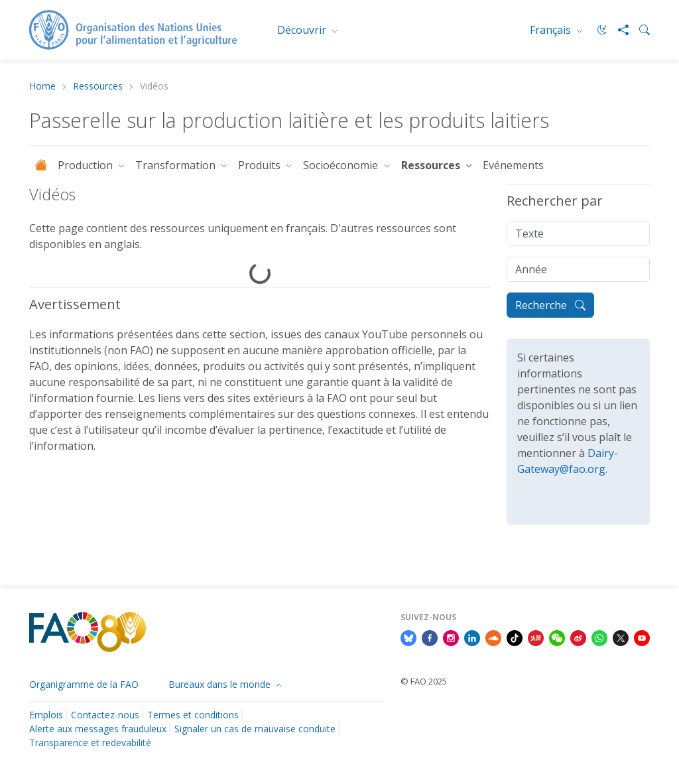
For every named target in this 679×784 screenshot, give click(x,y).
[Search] (639, 30)
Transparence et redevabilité (90, 743)
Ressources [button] (432, 165)
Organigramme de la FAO (84, 684)
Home (42, 87)
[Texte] (578, 233)
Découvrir (303, 30)
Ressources (98, 87)
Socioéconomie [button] (342, 165)
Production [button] (87, 165)
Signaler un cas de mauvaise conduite (255, 729)
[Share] (618, 30)
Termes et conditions (193, 715)
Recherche (550, 305)
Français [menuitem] (552, 30)
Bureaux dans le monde (221, 684)
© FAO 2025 (424, 681)
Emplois (46, 715)
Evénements (513, 165)
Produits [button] (261, 165)
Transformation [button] (177, 165)
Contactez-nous (105, 715)
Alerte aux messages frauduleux (98, 729)
